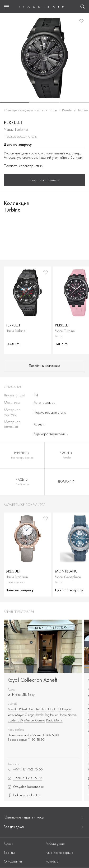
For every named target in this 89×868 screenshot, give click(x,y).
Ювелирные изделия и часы (24, 110)
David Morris (54, 720)
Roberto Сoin (27, 709)
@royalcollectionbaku (26, 787)
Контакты (52, 861)
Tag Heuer (51, 715)
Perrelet (67, 110)
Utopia (52, 709)
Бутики (8, 844)
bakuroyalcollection (24, 795)
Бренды (9, 853)
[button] (15, 102)
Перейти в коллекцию (45, 366)
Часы (53, 110)
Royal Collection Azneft (32, 680)
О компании (13, 861)
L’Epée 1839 (15, 720)
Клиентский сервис (59, 853)
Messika (13, 709)
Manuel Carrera (35, 720)
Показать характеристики (24, 166)
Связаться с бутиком (44, 180)
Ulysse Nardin (68, 715)
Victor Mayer (16, 715)
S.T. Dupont (64, 709)
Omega (30, 715)
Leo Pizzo (42, 709)
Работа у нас (55, 844)
